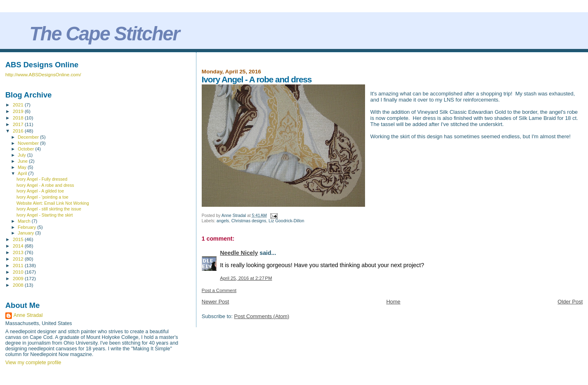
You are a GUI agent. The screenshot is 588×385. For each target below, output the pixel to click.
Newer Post (215, 302)
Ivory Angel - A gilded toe (40, 191)
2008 (19, 285)
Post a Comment (219, 290)
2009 (19, 278)
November (29, 143)
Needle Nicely (239, 253)
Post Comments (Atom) (262, 316)
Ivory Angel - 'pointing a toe (42, 197)
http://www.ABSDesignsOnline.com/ (43, 74)
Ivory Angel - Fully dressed (42, 179)
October (27, 149)
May (23, 167)
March (25, 221)
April (23, 173)
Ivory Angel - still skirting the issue (49, 209)
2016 (19, 131)
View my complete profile (33, 363)
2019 (19, 111)
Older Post (570, 302)
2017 (19, 124)
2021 (19, 105)
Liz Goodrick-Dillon (286, 221)
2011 (19, 265)
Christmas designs (249, 221)
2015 (19, 239)
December (29, 137)
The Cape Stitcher (104, 34)
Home (393, 302)
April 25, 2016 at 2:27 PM (246, 278)
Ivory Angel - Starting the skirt (45, 215)
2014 (19, 246)
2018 (19, 118)
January (27, 233)
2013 (19, 252)
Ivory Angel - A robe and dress (45, 185)
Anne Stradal (28, 315)
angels (223, 221)
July (23, 155)
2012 (19, 259)
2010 (19, 272)
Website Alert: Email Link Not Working (53, 203)
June (23, 161)
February (28, 227)
